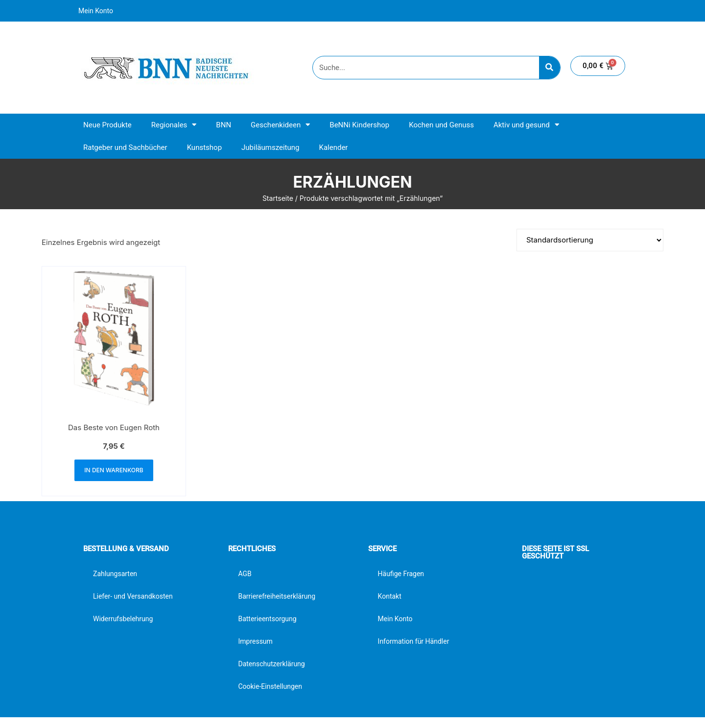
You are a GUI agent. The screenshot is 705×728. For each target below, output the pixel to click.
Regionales (174, 125)
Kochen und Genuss (441, 125)
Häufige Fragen (401, 574)
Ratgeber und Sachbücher (125, 147)
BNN (223, 125)
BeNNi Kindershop (359, 125)
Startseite (278, 198)
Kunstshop (204, 147)
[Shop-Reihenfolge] (590, 240)
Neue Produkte (107, 125)
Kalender (333, 147)
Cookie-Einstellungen (270, 686)
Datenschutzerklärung (271, 664)
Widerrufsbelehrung (123, 619)
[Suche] (550, 68)
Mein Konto (96, 11)
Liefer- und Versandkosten (133, 596)
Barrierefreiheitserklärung (277, 596)
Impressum (255, 641)
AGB (245, 574)
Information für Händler (414, 641)
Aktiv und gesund (526, 125)
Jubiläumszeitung (270, 147)
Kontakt (390, 596)
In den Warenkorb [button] (114, 470)
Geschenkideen (280, 125)
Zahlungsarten (115, 574)
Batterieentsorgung (267, 619)
